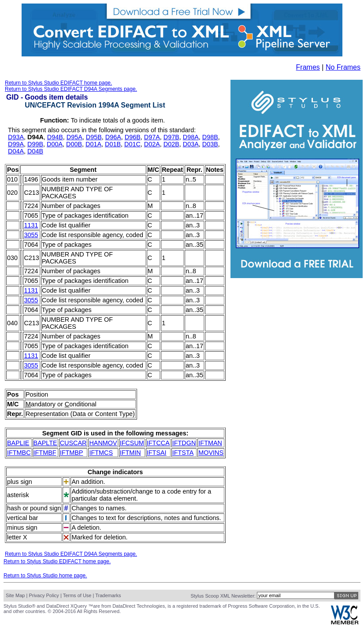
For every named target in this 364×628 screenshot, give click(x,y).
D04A (16, 151)
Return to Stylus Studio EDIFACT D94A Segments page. (71, 89)
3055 (31, 235)
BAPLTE (45, 443)
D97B (171, 137)
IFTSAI (157, 453)
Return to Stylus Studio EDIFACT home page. (58, 83)
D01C (132, 144)
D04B (35, 151)
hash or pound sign (34, 508)
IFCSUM (132, 443)
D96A (113, 137)
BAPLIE (18, 443)
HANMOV (103, 443)
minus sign (22, 528)
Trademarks (108, 595)
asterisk (18, 495)
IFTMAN (210, 443)
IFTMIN (130, 453)
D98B (210, 137)
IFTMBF (45, 453)
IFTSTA (183, 453)
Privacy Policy (44, 595)
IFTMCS (101, 453)
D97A (152, 137)
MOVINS (211, 453)
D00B (74, 144)
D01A (93, 144)
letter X (17, 537)
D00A (55, 144)
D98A (191, 137)
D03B (210, 144)
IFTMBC (19, 453)
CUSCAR (73, 443)
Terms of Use (77, 595)
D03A (191, 144)
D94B (55, 137)
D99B (35, 144)
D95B (94, 137)
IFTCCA (158, 443)
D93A (16, 137)
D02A (152, 144)
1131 (31, 225)
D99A (16, 144)
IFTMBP (72, 453)
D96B (133, 137)
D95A (74, 137)
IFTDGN (184, 443)
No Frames (343, 67)
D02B (171, 144)
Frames (308, 67)
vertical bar (22, 518)
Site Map (15, 595)
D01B (113, 144)
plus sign (20, 482)
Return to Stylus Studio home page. (45, 576)
